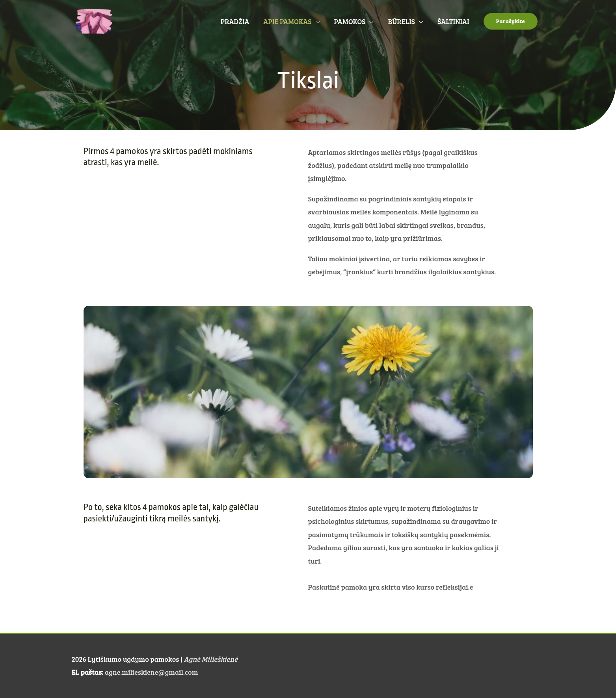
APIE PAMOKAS (287, 21)
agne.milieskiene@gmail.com (151, 672)
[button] (511, 21)
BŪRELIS (401, 21)
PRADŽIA (235, 21)
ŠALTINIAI (453, 21)
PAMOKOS (350, 21)
